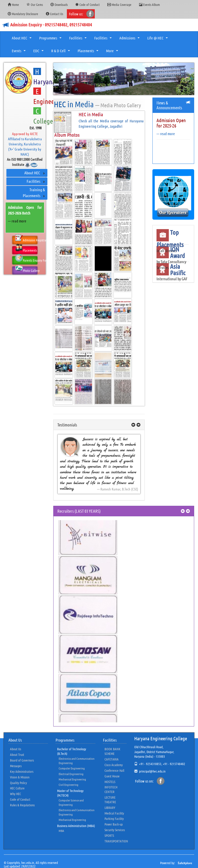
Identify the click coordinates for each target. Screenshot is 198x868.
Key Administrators (22, 771)
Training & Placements (34, 192)
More (113, 52)
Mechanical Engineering (72, 779)
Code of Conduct (87, 4)
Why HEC (15, 794)
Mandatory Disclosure (23, 14)
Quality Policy (18, 783)
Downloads (59, 4)
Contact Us (54, 14)
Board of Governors (22, 760)
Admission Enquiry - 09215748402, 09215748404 (51, 25)
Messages (16, 766)
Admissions (130, 39)
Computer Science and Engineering (71, 802)
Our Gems (35, 4)
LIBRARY (110, 807)
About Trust (17, 754)
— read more (17, 221)
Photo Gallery (26, 270)
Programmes (51, 39)
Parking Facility (114, 818)
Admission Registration (26, 239)
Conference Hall (114, 770)
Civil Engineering (69, 785)
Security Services (115, 830)
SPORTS (109, 835)
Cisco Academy (114, 765)
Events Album (149, 4)
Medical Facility (114, 813)
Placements (89, 52)
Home (13, 4)
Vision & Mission (20, 777)
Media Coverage (119, 4)
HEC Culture (17, 788)
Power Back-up (114, 824)
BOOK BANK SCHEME (112, 751)
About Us (15, 749)
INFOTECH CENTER (111, 789)
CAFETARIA (112, 759)
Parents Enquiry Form (26, 259)
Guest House (112, 776)
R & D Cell (61, 52)
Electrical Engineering (71, 774)
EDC (39, 52)
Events (19, 52)
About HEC (22, 39)
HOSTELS (110, 782)
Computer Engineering (72, 768)
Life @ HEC (158, 39)
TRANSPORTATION (116, 841)
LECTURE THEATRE (110, 800)
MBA (61, 831)
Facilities (79, 39)
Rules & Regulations (22, 805)
